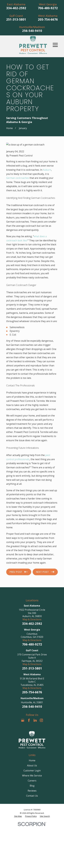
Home (32, 760)
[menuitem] (18, 816)
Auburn (47, 170)
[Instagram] (41, 720)
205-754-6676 (48, 19)
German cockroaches (18, 178)
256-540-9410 (32, 31)
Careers (32, 781)
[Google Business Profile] (23, 720)
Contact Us (32, 796)
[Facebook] (29, 720)
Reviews (32, 791)
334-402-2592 (16, 8)
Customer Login (32, 771)
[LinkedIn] (35, 720)
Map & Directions (32, 619)
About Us (32, 765)
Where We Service (32, 776)
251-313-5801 (16, 19)
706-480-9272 (48, 8)
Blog (32, 786)
